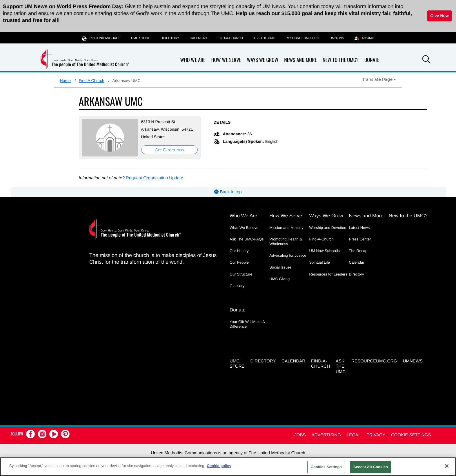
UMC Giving (279, 279)
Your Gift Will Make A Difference (247, 324)
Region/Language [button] (101, 38)
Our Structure (241, 274)
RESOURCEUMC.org (302, 38)
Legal (354, 435)
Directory (170, 38)
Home (65, 81)
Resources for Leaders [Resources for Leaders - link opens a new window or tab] (328, 274)
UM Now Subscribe (325, 251)
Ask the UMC (264, 38)
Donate (372, 60)
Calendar (198, 38)
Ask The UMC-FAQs (247, 239)
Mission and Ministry (286, 228)
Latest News (359, 228)
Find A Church (92, 81)
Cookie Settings (411, 435)
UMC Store (141, 38)
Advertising (326, 435)
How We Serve (226, 60)
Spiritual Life (319, 262)
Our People (239, 262)
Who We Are (193, 60)
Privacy (376, 435)
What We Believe (244, 228)
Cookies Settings (326, 467)
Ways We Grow (263, 60)
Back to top (228, 192)
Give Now (439, 16)
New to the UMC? (341, 60)
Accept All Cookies (370, 467)
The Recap (358, 251)
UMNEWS (337, 38)
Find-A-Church (230, 38)
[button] (426, 60)
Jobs (300, 435)
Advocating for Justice (288, 255)
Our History (239, 251)
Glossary (237, 286)
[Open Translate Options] (379, 79)
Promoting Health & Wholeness (286, 241)
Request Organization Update (155, 178)
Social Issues (280, 267)
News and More (300, 60)
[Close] (447, 466)
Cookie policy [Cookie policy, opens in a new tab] (219, 466)
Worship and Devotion (328, 228)
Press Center (360, 239)
